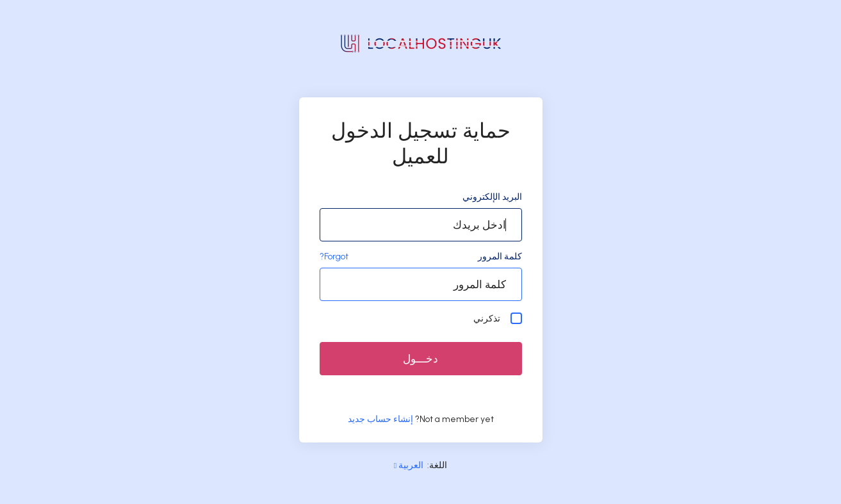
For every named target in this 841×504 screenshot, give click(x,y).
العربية (409, 465)
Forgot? (334, 256)
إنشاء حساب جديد (380, 419)
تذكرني (498, 318)
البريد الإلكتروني (492, 197)
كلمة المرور (500, 256)
